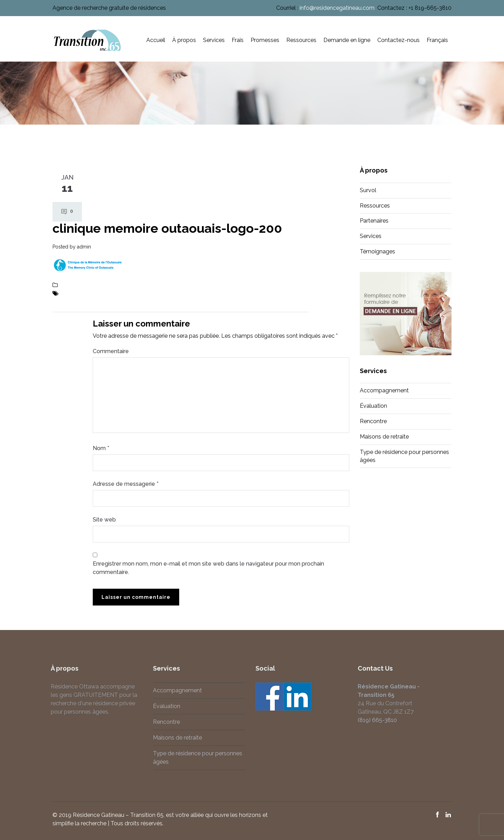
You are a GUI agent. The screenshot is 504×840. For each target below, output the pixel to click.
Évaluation (373, 406)
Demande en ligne (347, 40)
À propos (184, 40)
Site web (104, 520)
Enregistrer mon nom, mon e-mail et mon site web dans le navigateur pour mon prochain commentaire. (208, 568)
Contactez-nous (398, 40)
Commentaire (111, 351)
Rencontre (373, 421)
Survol (368, 190)
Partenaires (374, 221)
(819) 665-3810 (373, 720)
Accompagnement (384, 390)
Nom (101, 448)
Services (214, 40)
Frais (238, 40)
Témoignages (377, 251)
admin (84, 247)
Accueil (156, 40)
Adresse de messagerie (126, 484)
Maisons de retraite (384, 437)
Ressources (301, 40)
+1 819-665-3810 (430, 8)
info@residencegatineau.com (337, 8)
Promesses (265, 40)
